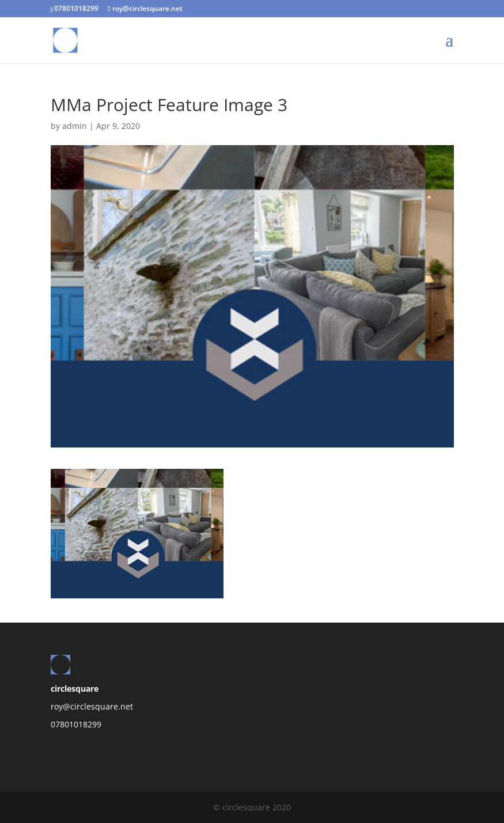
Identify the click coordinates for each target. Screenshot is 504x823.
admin (75, 126)
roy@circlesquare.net (92, 706)
